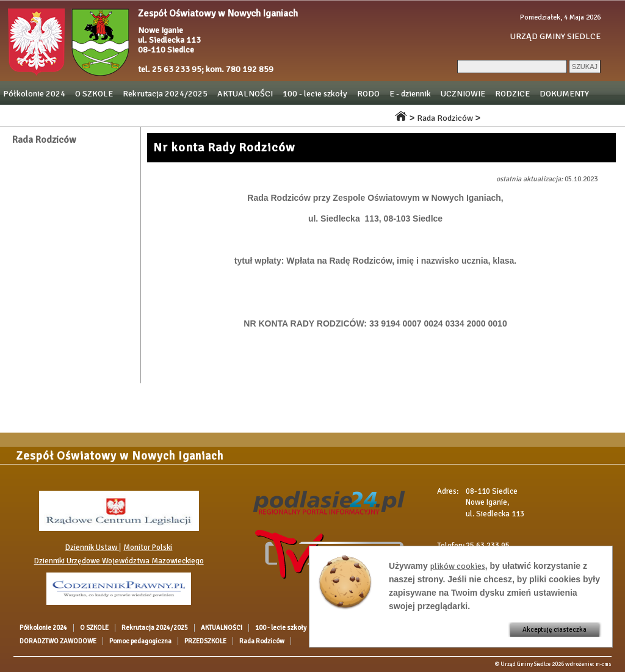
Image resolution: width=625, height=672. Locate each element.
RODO (368, 94)
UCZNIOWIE (463, 94)
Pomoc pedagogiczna (210, 115)
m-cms (604, 664)
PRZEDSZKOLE (287, 115)
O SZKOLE (94, 94)
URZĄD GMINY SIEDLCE (555, 36)
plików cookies (458, 566)
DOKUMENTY (564, 94)
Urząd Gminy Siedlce (526, 664)
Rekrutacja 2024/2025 (165, 94)
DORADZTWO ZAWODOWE (112, 115)
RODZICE (512, 94)
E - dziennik (410, 94)
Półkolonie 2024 (34, 94)
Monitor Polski (148, 547)
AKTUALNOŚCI (245, 94)
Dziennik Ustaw (92, 547)
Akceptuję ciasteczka (555, 630)
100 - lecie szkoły (315, 94)
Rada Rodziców (354, 115)
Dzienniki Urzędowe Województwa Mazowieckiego (119, 561)
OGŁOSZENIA (28, 115)
